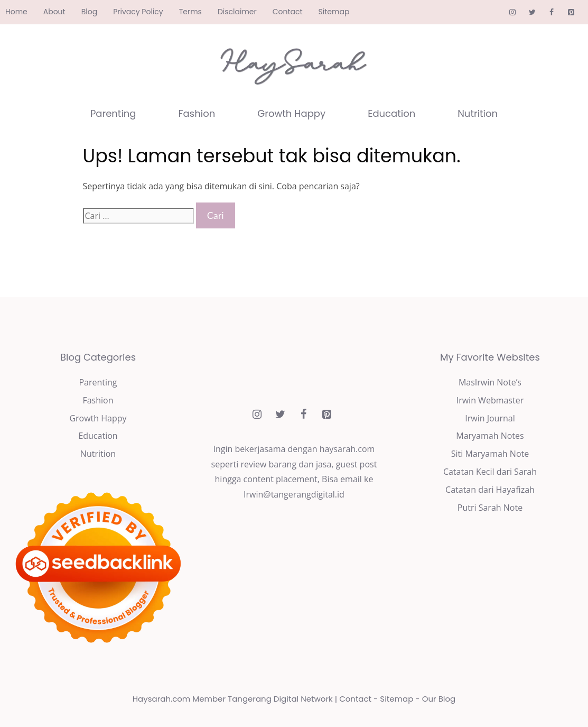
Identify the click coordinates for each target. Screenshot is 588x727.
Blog (89, 12)
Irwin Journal (490, 418)
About (54, 12)
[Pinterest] (571, 13)
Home (16, 12)
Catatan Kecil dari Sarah (490, 472)
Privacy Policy (138, 12)
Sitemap (334, 12)
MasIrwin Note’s (490, 382)
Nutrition (478, 113)
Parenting (113, 113)
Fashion (197, 113)
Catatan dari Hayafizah (490, 490)
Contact (288, 12)
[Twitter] (532, 13)
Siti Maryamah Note (490, 454)
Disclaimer (237, 12)
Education (391, 113)
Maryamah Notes (490, 436)
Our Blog (439, 699)
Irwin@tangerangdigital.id (294, 494)
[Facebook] (551, 13)
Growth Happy (291, 113)
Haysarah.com (162, 699)
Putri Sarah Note (490, 508)
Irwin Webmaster (490, 400)
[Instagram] (513, 13)
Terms (190, 12)
